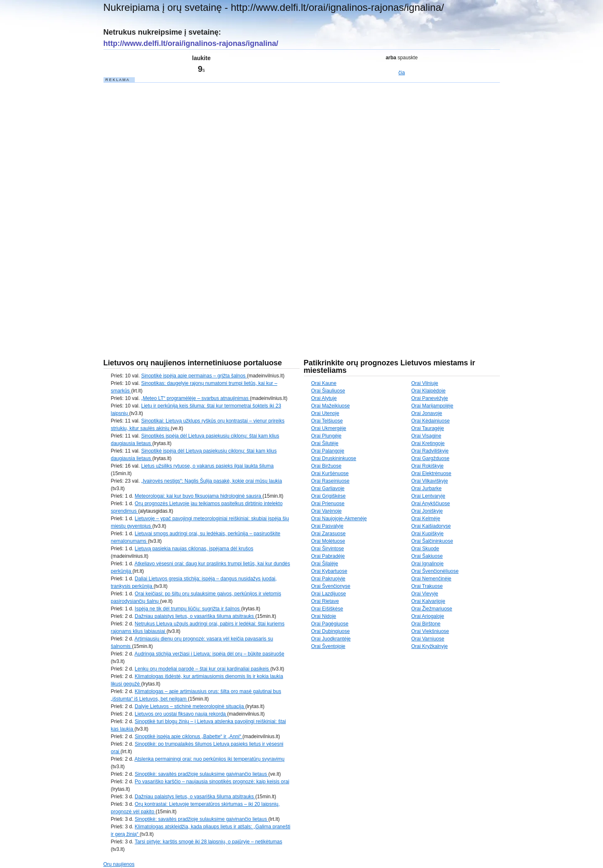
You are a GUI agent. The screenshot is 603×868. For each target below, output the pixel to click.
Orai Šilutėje (325, 443)
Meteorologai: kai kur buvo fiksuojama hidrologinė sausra (199, 496)
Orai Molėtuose (328, 541)
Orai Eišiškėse (327, 609)
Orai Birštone (426, 624)
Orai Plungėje (327, 436)
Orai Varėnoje (327, 511)
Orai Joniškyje (427, 511)
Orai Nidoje (324, 616)
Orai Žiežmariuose (432, 609)
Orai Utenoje (325, 413)
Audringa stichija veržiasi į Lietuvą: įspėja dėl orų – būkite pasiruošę (209, 654)
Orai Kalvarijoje (428, 601)
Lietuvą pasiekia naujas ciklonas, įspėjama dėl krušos (194, 549)
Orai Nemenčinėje (431, 579)
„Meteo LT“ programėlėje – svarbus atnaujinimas (196, 398)
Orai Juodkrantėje (331, 639)
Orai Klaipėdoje (429, 391)
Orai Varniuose (428, 639)
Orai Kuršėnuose (330, 473)
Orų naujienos (119, 864)
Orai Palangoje (328, 451)
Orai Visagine (426, 436)
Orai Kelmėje (426, 519)
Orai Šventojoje (328, 646)
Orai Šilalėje (325, 564)
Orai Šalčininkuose (432, 541)
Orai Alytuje (324, 398)
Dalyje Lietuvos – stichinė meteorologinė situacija (190, 706)
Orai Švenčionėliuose (435, 571)
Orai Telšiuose (327, 421)
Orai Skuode (425, 549)
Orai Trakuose (427, 586)
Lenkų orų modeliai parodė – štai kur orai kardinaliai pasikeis (203, 669)
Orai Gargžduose (430, 458)
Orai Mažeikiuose (331, 406)
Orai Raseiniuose (331, 481)
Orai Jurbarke (427, 488)
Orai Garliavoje (328, 488)
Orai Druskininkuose (334, 458)
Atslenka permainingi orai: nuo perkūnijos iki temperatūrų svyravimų (209, 759)
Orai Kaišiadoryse (431, 526)
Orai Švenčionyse (331, 586)
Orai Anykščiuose (431, 504)
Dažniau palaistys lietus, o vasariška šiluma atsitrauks (195, 616)
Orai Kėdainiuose (431, 421)
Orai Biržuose (327, 466)
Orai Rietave (325, 601)
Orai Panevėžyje (430, 398)
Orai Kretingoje (428, 443)
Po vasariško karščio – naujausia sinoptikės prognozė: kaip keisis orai (212, 782)
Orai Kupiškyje (428, 534)
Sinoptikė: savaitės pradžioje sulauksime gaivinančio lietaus (202, 774)
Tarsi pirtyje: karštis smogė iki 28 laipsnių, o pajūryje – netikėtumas (208, 842)
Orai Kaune (324, 383)
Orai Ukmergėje (329, 428)
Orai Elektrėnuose (431, 473)
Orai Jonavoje (427, 413)
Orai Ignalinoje (428, 564)
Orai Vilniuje (425, 383)
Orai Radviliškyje (430, 451)
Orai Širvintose (328, 549)
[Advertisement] (166, 209)
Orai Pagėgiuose (330, 624)
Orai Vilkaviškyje (430, 481)
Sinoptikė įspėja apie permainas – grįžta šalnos (194, 376)
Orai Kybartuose (329, 571)
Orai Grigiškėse (329, 496)
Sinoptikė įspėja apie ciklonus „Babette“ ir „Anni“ (189, 736)
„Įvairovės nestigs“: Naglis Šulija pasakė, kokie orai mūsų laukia (211, 481)
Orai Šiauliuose (328, 391)
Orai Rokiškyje (428, 466)
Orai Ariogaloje (428, 616)
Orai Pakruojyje (328, 579)
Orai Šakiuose (427, 556)
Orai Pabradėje (328, 556)
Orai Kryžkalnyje (430, 646)
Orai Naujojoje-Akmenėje (339, 519)
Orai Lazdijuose (329, 594)
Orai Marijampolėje (433, 406)
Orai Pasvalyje (327, 526)
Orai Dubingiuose (331, 631)
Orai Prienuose (328, 504)
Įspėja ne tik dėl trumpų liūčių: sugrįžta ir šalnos (188, 609)
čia (402, 73)
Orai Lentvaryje (428, 496)
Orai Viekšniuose (430, 631)
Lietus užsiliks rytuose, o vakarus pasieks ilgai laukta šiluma (207, 466)
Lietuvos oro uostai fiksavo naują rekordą (181, 714)
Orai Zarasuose (329, 534)
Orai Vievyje (425, 594)
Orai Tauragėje (428, 428)
